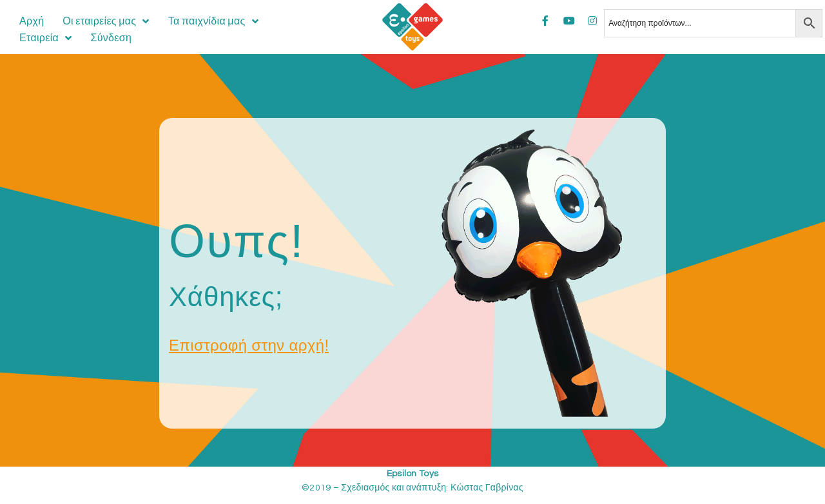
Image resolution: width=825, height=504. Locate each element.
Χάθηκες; (226, 297)
